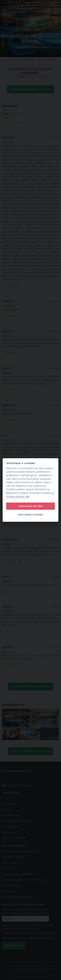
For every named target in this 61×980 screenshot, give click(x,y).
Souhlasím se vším (31, 506)
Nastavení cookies (30, 515)
